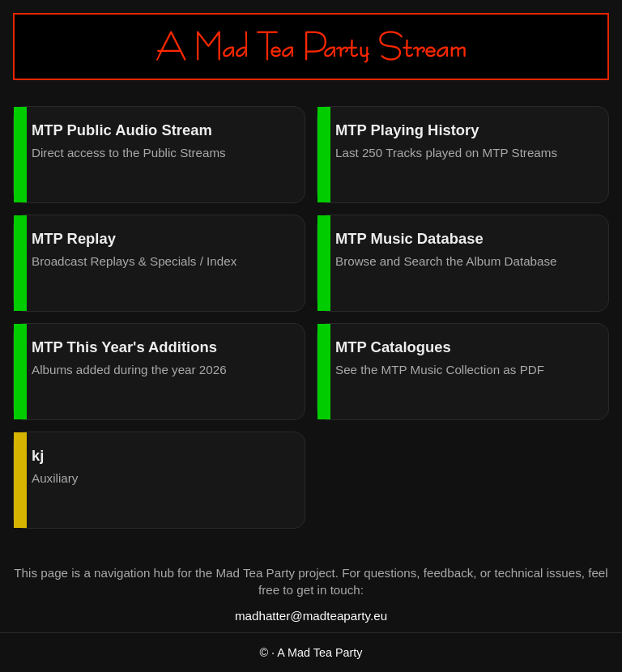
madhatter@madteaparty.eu (311, 616)
